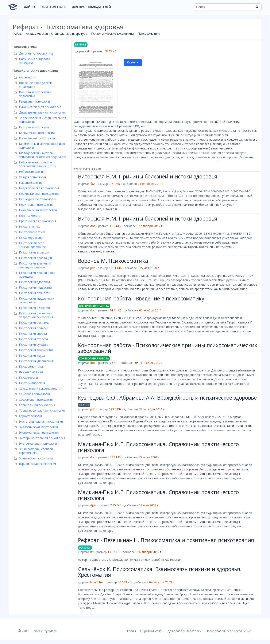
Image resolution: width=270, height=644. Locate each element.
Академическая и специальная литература (57, 34)
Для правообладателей (91, 7)
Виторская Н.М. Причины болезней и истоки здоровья (148, 176)
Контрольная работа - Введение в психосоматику (141, 298)
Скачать (133, 62)
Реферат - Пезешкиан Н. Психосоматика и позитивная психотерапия (166, 540)
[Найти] (257, 7)
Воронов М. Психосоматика (113, 261)
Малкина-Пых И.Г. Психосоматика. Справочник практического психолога (158, 447)
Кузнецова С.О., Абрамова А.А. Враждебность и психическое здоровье (167, 397)
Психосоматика (149, 34)
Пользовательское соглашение (228, 631)
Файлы (29, 7)
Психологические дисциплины (113, 34)
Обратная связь (53, 7)
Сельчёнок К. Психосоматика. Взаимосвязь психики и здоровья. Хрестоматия (160, 572)
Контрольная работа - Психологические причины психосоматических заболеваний (168, 348)
